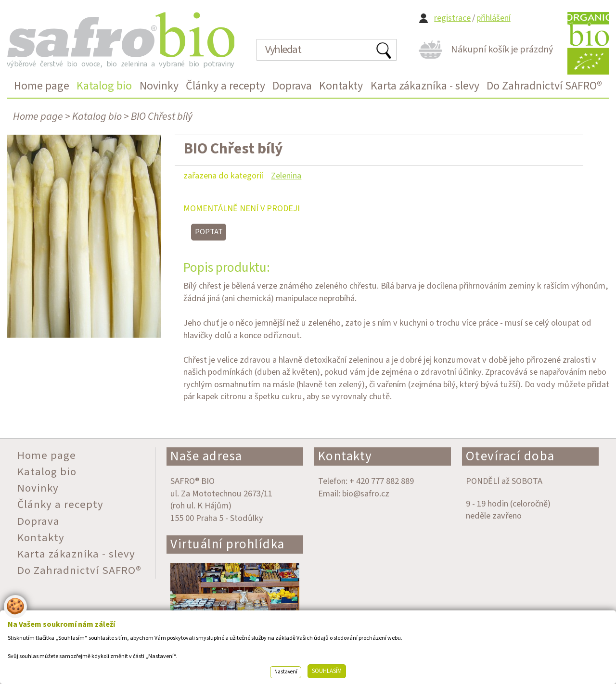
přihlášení (494, 18)
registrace (452, 18)
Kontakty (345, 456)
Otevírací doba (510, 456)
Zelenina (286, 176)
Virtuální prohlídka (228, 544)
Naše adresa (206, 456)
